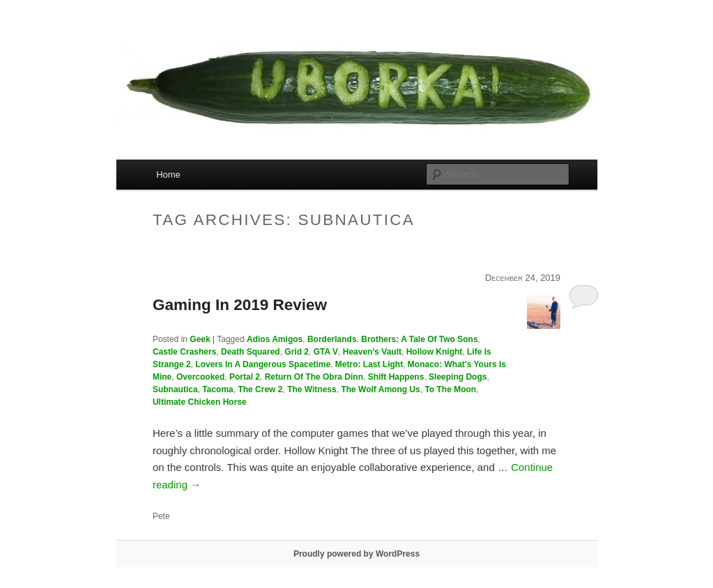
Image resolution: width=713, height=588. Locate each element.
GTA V (326, 352)
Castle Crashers (184, 352)
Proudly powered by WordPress (356, 554)
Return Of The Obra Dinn (314, 377)
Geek (200, 339)
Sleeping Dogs (458, 377)
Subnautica (175, 389)
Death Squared (251, 352)
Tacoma (217, 389)
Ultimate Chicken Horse (200, 402)
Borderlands (332, 339)
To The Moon (450, 389)
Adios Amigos (275, 339)
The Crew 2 (260, 389)
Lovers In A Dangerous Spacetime (263, 364)
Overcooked (200, 377)
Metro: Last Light (369, 364)
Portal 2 (245, 377)
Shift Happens (396, 377)
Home (168, 175)
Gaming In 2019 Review (240, 305)
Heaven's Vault (372, 352)
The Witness (312, 389)
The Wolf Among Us (380, 389)
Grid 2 (297, 352)
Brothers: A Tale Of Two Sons (419, 339)
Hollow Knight (435, 352)
